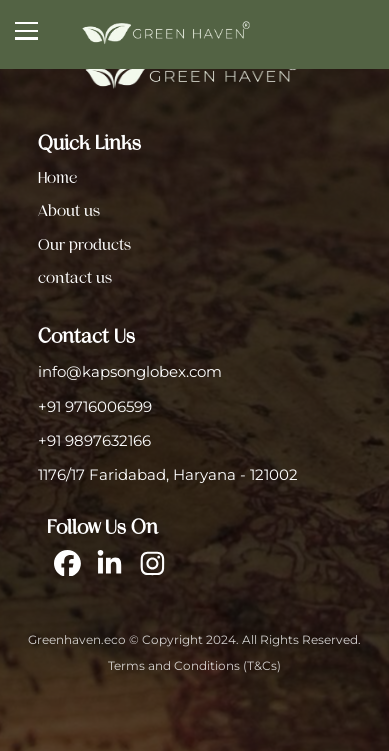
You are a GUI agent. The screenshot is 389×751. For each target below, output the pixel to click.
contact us (75, 278)
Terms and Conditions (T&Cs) (194, 666)
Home (57, 178)
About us (69, 211)
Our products (84, 245)
